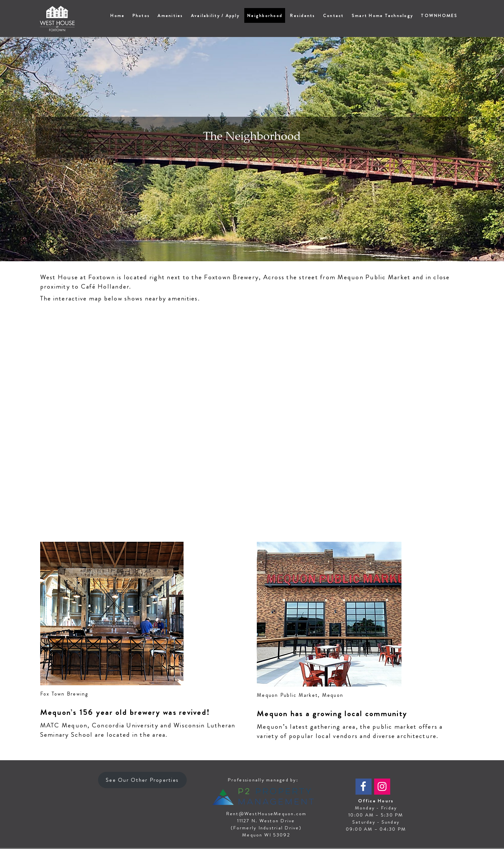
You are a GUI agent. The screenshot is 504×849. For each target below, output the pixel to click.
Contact (333, 15)
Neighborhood (265, 15)
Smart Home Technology (382, 15)
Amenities (170, 15)
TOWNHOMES (439, 15)
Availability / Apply (215, 15)
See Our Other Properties (142, 780)
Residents (302, 15)
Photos (141, 15)
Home (117, 15)
